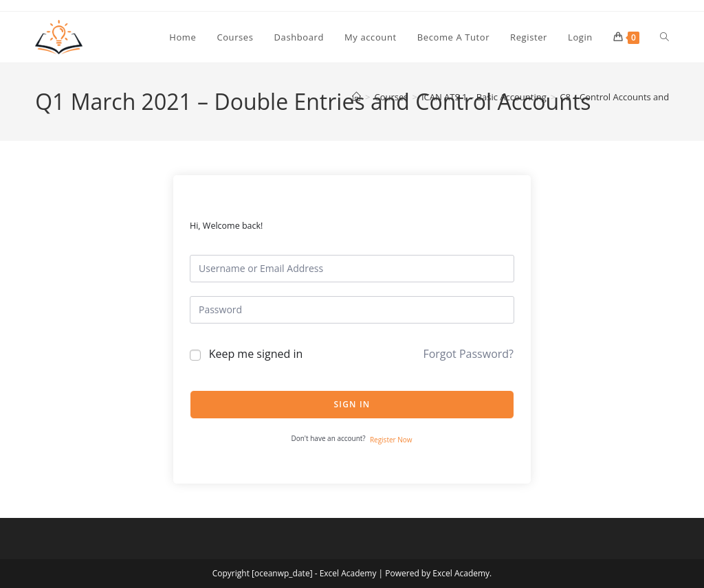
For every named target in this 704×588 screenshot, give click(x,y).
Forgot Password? (468, 354)
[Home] (356, 97)
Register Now (391, 440)
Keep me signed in (256, 354)
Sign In (352, 404)
